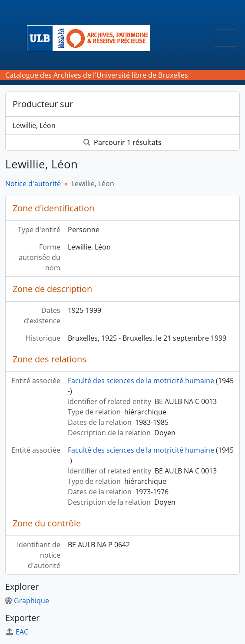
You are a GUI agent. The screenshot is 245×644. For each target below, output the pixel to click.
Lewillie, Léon (34, 125)
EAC (17, 632)
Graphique (27, 601)
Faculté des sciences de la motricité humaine (141, 381)
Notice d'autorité (33, 184)
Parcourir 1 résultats (122, 142)
